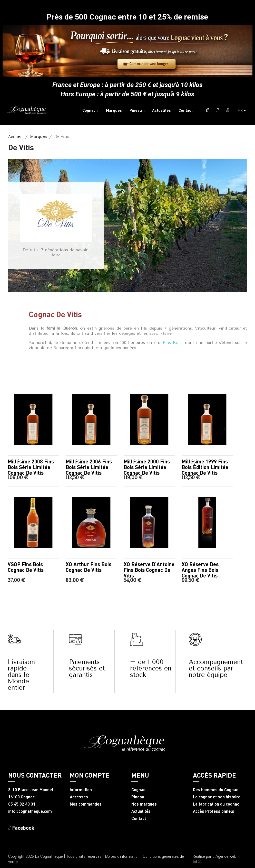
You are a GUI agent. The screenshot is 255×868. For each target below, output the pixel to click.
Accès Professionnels (214, 811)
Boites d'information (122, 856)
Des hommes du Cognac (215, 790)
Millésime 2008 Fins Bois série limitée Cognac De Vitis (31, 467)
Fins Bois (171, 343)
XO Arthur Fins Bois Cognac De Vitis (89, 567)
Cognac (138, 790)
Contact (139, 818)
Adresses (79, 797)
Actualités (141, 811)
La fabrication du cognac (216, 804)
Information (81, 790)
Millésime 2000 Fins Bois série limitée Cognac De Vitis (147, 467)
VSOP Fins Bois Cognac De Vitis (26, 567)
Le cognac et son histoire (217, 797)
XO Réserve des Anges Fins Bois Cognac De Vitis (200, 570)
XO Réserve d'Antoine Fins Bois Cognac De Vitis (149, 570)
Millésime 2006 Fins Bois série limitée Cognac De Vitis (89, 467)
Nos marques (144, 804)
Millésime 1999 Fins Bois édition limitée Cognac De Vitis (205, 467)
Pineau (138, 797)
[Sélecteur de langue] (244, 110)
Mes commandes (86, 804)
